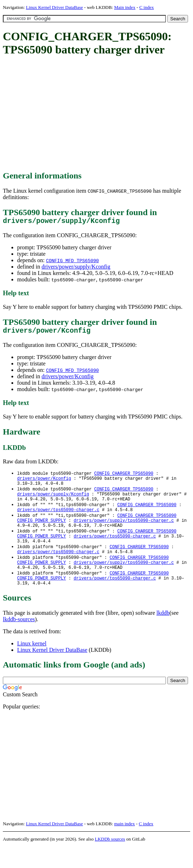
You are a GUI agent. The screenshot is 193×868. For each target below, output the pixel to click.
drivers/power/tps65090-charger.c (58, 519)
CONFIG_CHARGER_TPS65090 (124, 477)
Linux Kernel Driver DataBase (55, 7)
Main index (125, 7)
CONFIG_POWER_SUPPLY (42, 532)
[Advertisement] (98, 114)
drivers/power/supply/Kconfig (76, 268)
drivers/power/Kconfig (67, 380)
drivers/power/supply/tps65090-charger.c (124, 532)
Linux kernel (32, 665)
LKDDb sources (110, 860)
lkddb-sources (19, 641)
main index (125, 845)
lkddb (163, 634)
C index (146, 7)
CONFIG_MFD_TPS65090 (72, 262)
